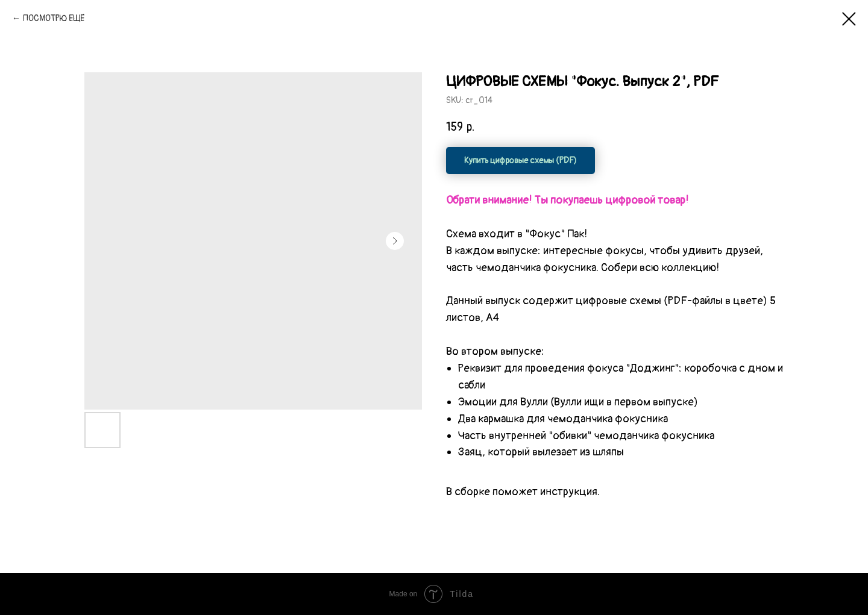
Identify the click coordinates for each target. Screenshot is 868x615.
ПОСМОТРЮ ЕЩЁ (54, 18)
